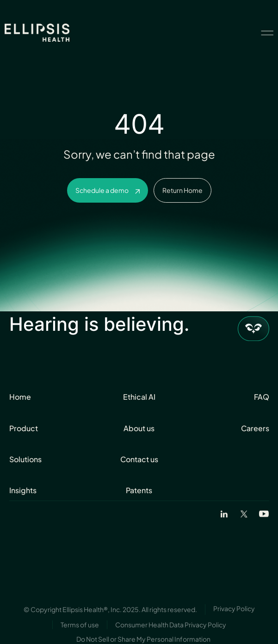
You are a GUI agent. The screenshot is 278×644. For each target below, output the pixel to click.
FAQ (262, 397)
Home (20, 397)
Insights (23, 490)
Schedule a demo (102, 190)
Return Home (182, 190)
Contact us (139, 459)
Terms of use (80, 625)
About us (139, 428)
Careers (255, 428)
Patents (139, 490)
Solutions (25, 459)
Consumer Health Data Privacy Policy (171, 625)
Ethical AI (139, 397)
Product (24, 428)
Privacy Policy (234, 608)
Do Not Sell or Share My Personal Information (143, 639)
